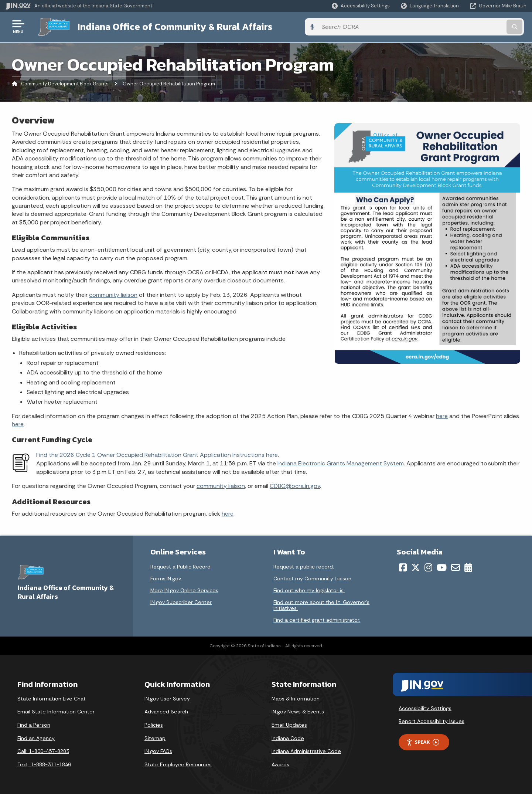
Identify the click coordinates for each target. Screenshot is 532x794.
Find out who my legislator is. (309, 589)
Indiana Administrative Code (306, 750)
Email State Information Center (56, 711)
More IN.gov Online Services (184, 589)
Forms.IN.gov (166, 577)
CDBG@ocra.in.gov (295, 485)
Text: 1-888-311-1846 (44, 763)
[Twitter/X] (416, 566)
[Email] (456, 566)
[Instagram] (428, 566)
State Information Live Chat (52, 698)
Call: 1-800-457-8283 (43, 750)
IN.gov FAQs (158, 750)
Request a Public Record (180, 566)
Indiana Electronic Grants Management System (341, 463)
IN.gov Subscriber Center (181, 601)
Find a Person (34, 724)
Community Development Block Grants (65, 83)
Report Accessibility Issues (432, 720)
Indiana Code (288, 737)
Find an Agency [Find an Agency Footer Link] (36, 737)
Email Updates (289, 724)
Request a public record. (304, 566)
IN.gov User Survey (167, 698)
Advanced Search (166, 711)
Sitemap (155, 737)
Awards (280, 763)
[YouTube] (442, 566)
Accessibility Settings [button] (425, 707)
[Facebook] (403, 566)
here (442, 415)
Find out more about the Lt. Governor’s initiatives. (321, 604)
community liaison (113, 294)
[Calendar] (468, 566)
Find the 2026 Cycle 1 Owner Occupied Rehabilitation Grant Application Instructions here (157, 454)
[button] (361, 6)
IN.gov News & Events (298, 711)
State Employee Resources (178, 763)
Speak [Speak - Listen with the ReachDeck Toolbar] (423, 741)
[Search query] (466, 26)
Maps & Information (296, 698)
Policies (154, 724)
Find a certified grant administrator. (317, 619)
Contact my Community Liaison (312, 577)
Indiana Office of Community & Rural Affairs (170, 26)
